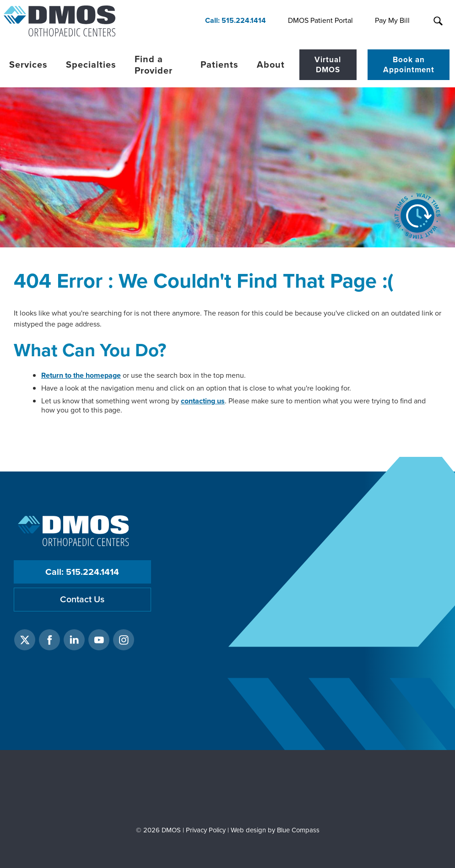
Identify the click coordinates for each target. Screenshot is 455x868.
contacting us (203, 401)
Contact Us (82, 599)
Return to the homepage (81, 375)
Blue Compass (298, 830)
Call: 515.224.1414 (82, 572)
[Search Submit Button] (438, 21)
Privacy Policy (206, 830)
